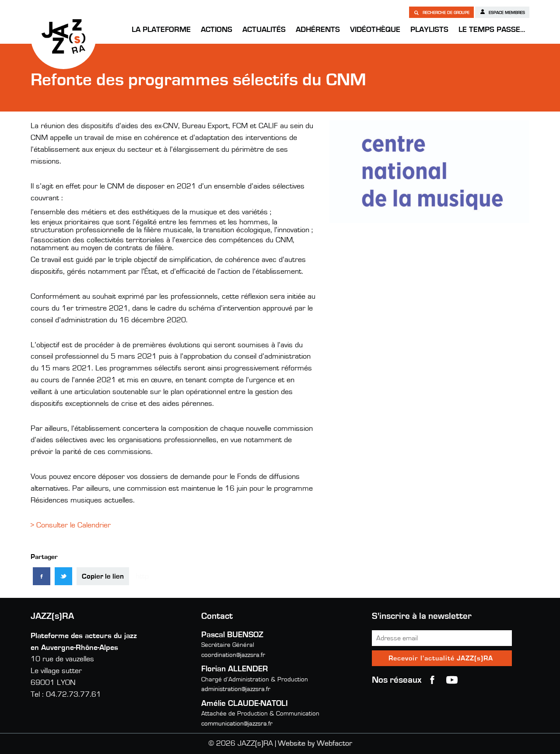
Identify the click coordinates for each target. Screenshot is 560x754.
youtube (452, 680)
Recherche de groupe (441, 12)
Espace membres (502, 12)
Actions (217, 30)
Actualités (264, 30)
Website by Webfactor (315, 744)
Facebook (432, 680)
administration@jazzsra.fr (236, 689)
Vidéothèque (375, 30)
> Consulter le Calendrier (71, 525)
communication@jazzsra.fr (237, 724)
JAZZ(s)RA (63, 36)
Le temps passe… (492, 30)
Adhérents (318, 30)
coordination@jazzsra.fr (233, 655)
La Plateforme (161, 30)
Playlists (429, 30)
